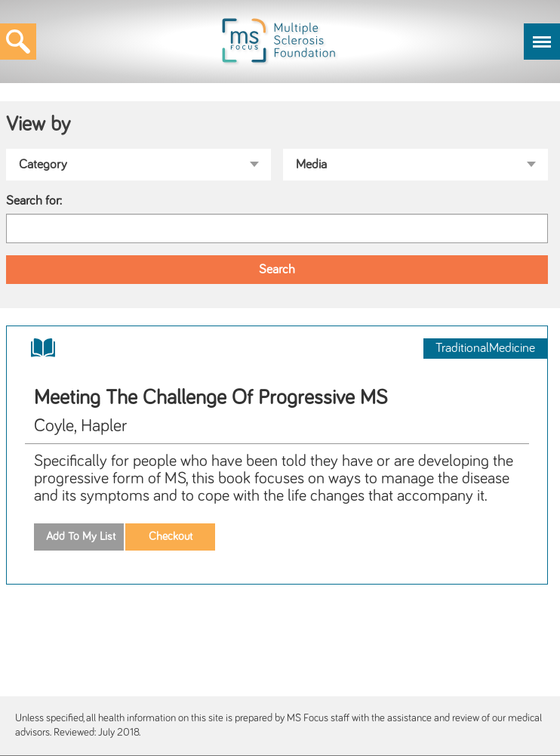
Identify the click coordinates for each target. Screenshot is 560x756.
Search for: (34, 201)
